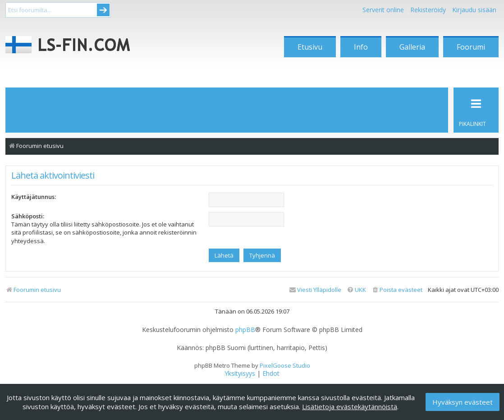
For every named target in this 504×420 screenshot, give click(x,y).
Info (361, 47)
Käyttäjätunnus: (34, 197)
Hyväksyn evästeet (463, 402)
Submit (103, 10)
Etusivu (310, 47)
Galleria (412, 47)
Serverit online (383, 10)
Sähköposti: (28, 216)
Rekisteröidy (428, 10)
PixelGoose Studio (285, 365)
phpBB (245, 330)
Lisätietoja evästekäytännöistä (350, 406)
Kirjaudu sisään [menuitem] (474, 10)
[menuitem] (397, 290)
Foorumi (471, 47)
